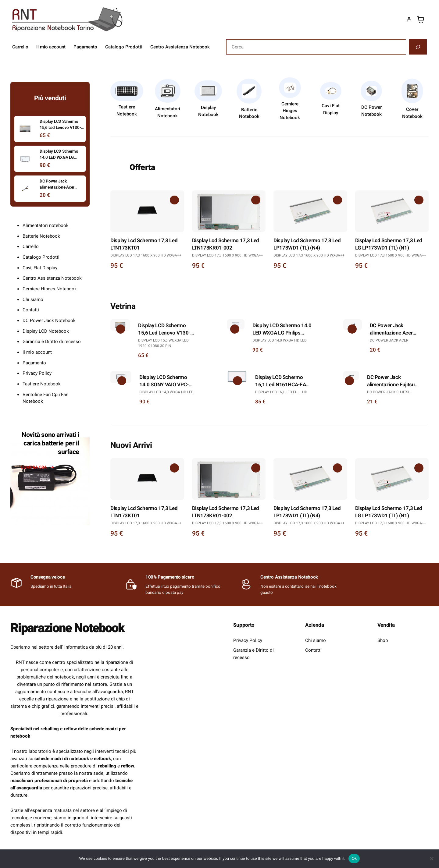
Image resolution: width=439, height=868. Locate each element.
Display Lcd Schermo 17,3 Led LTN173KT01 (144, 244)
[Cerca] (418, 47)
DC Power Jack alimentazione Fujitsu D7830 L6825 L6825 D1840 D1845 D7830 (391, 381)
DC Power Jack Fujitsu (389, 392)
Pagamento (34, 363)
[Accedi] (409, 19)
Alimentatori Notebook (168, 112)
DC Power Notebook (371, 111)
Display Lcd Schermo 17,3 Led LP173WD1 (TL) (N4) (307, 244)
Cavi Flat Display (331, 109)
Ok (354, 858)
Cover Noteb (410, 113)
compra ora (34, 467)
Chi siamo (33, 299)
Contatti (31, 310)
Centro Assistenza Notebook (52, 278)
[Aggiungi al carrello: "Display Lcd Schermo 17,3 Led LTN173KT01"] (174, 200)
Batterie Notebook (249, 113)
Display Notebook (208, 111)
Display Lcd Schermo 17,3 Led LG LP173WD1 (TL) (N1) (389, 244)
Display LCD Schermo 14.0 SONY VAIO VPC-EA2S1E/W (164, 381)
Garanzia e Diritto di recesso (52, 342)
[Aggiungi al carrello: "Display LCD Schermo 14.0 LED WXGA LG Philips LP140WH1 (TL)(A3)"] (235, 329)
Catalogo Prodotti (41, 257)
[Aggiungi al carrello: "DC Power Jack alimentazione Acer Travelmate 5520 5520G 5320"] (352, 329)
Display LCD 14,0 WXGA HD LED (280, 340)
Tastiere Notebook (127, 110)
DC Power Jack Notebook (49, 321)
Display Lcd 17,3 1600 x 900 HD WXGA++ (146, 255)
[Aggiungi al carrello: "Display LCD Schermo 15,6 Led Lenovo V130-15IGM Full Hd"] (120, 329)
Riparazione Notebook (68, 628)
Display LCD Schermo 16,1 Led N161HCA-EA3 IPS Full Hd (282, 381)
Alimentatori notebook (46, 225)
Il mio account (37, 352)
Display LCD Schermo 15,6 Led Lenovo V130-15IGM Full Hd (164, 329)
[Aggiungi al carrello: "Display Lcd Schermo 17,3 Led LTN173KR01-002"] (256, 200)
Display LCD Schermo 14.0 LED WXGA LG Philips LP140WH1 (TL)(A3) (282, 329)
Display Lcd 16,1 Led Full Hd (281, 392)
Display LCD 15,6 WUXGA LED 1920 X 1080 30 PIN (163, 343)
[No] (431, 859)
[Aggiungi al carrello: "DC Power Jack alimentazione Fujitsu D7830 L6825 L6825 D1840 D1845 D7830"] (349, 381)
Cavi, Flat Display (40, 268)
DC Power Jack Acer (389, 340)
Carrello (31, 246)
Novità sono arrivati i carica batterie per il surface (50, 443)
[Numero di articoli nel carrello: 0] (421, 19)
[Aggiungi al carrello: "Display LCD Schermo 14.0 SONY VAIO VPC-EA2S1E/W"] (122, 381)
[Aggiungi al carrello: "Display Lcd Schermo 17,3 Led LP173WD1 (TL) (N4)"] (337, 200)
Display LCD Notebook (46, 331)
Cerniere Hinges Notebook (290, 111)
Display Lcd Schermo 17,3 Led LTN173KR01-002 (226, 244)
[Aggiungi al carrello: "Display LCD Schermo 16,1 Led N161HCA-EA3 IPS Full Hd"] (237, 381)
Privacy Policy (37, 373)
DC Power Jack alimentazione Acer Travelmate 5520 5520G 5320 (397, 329)
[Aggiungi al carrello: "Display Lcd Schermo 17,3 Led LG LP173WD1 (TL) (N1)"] (419, 200)
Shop (383, 640)
